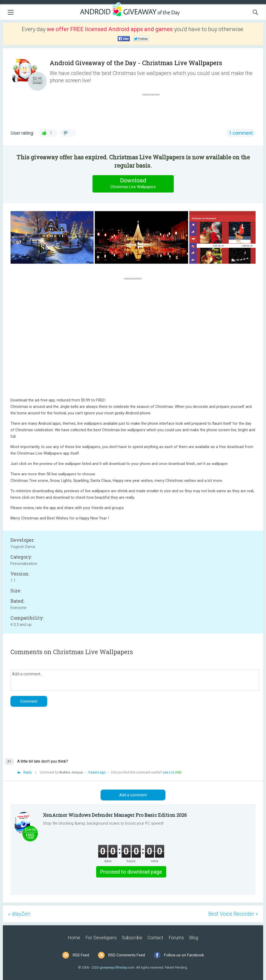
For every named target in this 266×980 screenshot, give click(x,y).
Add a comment (133, 795)
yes (166, 772)
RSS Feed (81, 955)
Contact (155, 938)
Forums (176, 938)
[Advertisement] (154, 109)
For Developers (101, 938)
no (173, 772)
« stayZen (19, 914)
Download (133, 184)
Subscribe (132, 938)
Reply (28, 772)
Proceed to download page (131, 872)
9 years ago (97, 772)
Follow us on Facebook (184, 955)
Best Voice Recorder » (233, 914)
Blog (194, 938)
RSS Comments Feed (127, 955)
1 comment (241, 133)
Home (74, 938)
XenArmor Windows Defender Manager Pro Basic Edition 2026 (115, 815)
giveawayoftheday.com (117, 967)
